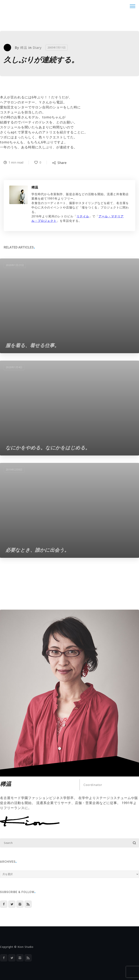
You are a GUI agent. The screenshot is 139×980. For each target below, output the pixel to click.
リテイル (83, 216)
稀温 (24, 48)
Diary (37, 48)
